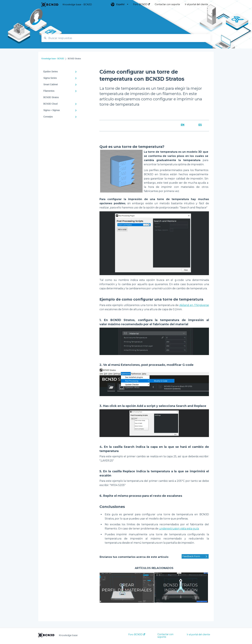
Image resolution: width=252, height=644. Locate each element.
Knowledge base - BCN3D (77, 5)
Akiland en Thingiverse (194, 305)
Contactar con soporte (165, 636)
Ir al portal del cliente (198, 634)
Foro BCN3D (137, 634)
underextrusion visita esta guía (179, 529)
